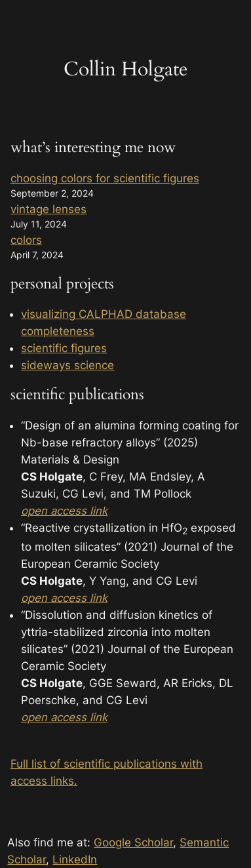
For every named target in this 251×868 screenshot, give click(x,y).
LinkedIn (75, 859)
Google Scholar (133, 842)
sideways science (68, 365)
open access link (64, 598)
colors (26, 240)
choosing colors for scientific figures (105, 178)
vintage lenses (48, 209)
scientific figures (64, 348)
